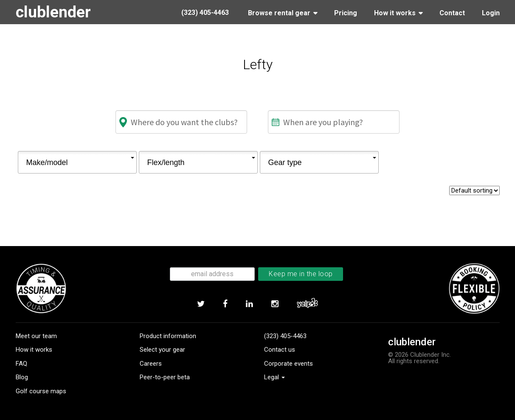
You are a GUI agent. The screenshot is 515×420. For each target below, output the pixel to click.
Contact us (280, 350)
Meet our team (36, 336)
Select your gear (162, 350)
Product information (168, 336)
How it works (34, 350)
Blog (22, 377)
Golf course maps (41, 391)
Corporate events (288, 364)
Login (491, 13)
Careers (151, 364)
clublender (53, 12)
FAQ (21, 364)
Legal (274, 377)
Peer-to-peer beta (165, 377)
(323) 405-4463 (285, 336)
